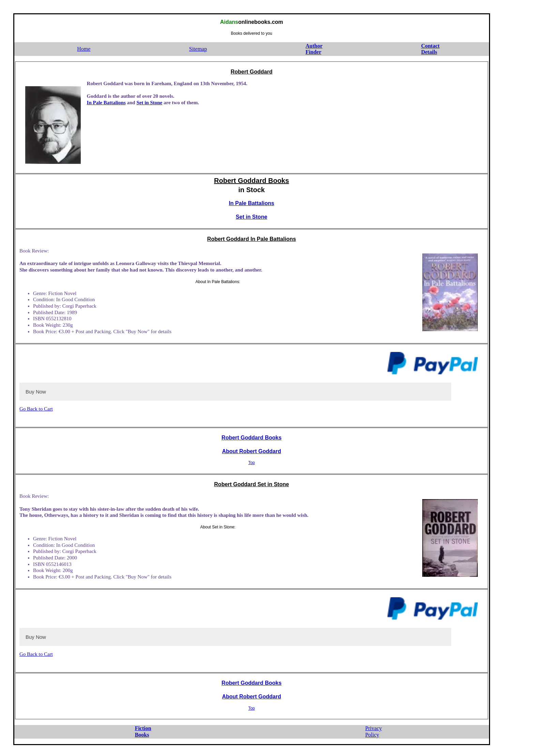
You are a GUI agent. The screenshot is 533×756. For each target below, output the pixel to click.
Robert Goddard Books (252, 181)
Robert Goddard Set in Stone (252, 484)
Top (251, 463)
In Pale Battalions (106, 103)
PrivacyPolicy (374, 731)
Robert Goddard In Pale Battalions (252, 239)
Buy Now (36, 392)
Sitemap (198, 49)
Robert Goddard (252, 72)
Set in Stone (149, 103)
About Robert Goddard (251, 451)
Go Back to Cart (36, 409)
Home (84, 49)
